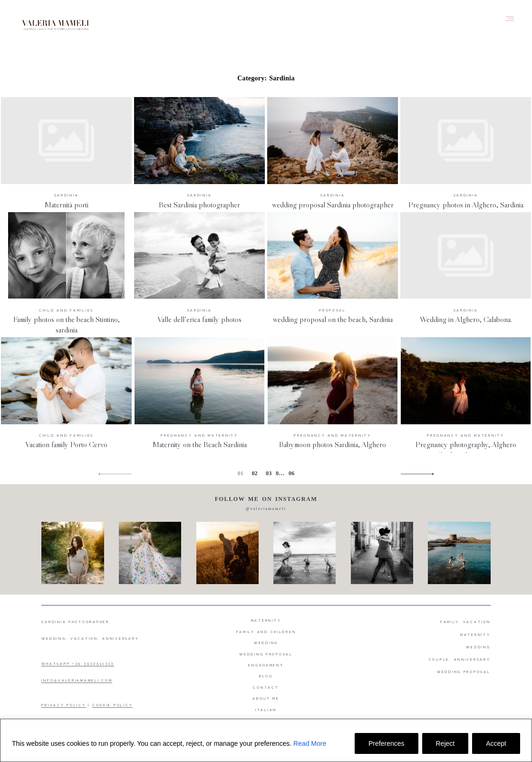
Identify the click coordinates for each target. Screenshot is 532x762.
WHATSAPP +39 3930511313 (78, 664)
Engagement (266, 665)
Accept (496, 743)
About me (266, 698)
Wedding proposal (266, 654)
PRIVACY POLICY (63, 705)
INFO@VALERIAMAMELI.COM (77, 680)
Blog (266, 676)
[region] (266, 740)
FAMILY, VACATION (465, 622)
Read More (310, 743)
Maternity (266, 620)
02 (254, 473)
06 (291, 473)
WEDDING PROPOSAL (464, 672)
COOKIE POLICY (112, 705)
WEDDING (478, 647)
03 (269, 473)
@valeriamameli (266, 509)
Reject (445, 743)
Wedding (266, 643)
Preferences (386, 743)
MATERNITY (475, 635)
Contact (266, 688)
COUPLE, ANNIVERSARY (460, 659)
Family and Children (266, 632)
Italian (266, 710)
